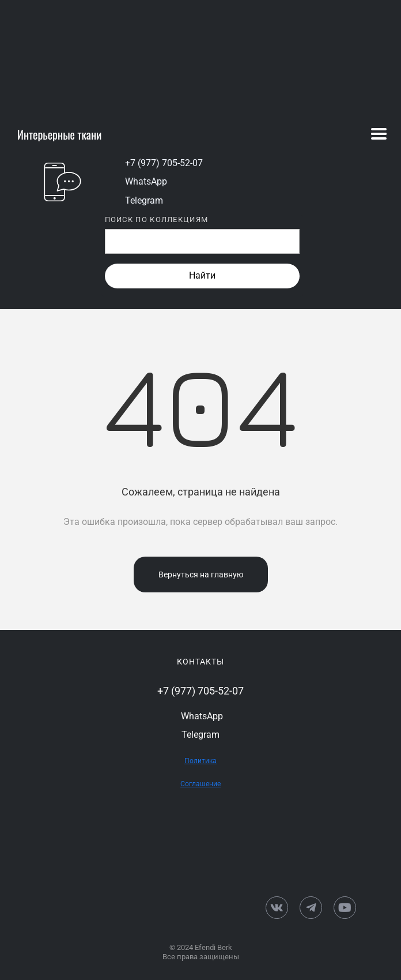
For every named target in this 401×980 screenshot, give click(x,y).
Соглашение (200, 784)
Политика (200, 761)
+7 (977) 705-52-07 (164, 163)
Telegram (144, 200)
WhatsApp (146, 181)
